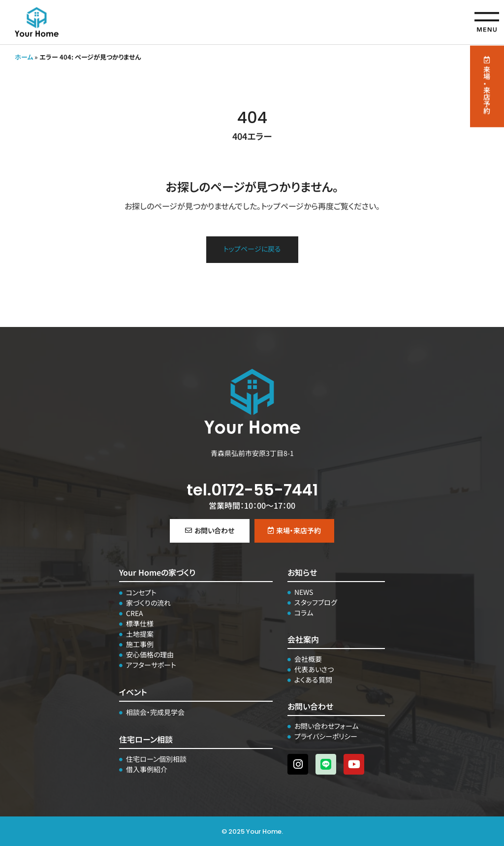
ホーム (24, 57)
